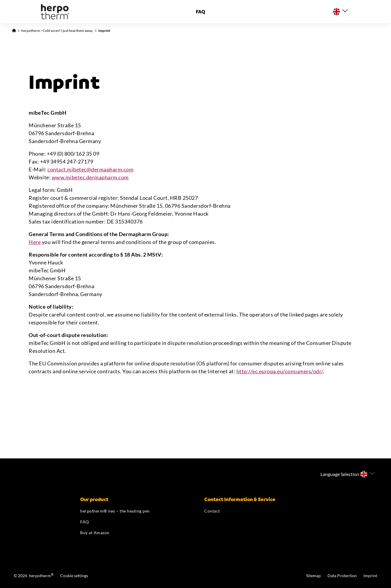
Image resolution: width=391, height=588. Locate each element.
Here (35, 242)
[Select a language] (340, 12)
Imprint (104, 31)
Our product (94, 499)
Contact (212, 511)
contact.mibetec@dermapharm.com (90, 169)
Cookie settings (74, 576)
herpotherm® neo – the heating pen (115, 511)
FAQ (200, 12)
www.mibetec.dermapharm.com (90, 177)
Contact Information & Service (240, 499)
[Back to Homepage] (14, 30)
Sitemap (314, 576)
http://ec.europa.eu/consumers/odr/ (280, 371)
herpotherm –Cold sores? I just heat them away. (57, 31)
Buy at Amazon (95, 533)
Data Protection (343, 576)
